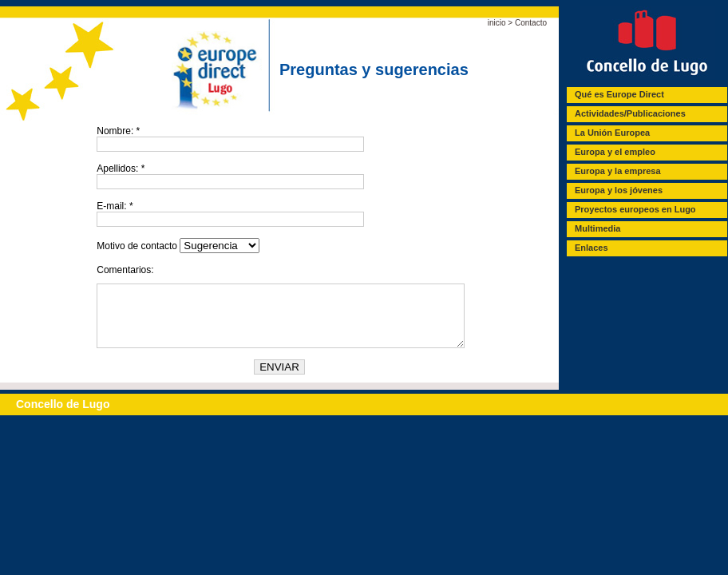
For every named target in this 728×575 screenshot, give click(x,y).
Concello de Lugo (63, 416)
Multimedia (597, 228)
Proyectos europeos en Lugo (635, 209)
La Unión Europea (612, 133)
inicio (497, 23)
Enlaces (591, 248)
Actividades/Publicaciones (630, 113)
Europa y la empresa (618, 171)
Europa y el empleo (615, 152)
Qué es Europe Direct (619, 94)
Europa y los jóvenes (619, 190)
